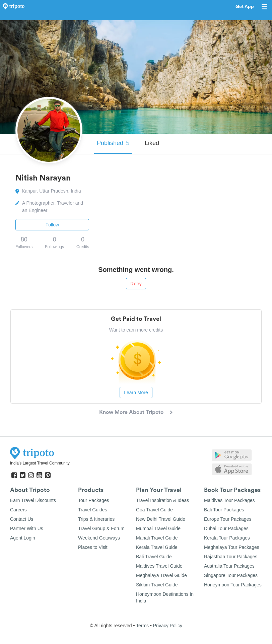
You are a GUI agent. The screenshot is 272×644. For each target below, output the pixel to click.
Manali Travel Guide (157, 538)
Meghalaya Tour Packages (232, 547)
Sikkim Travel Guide (157, 585)
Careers (18, 510)
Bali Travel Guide (154, 557)
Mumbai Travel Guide (158, 528)
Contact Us (22, 519)
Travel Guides (93, 510)
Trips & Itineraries (96, 519)
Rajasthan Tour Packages (231, 557)
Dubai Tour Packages (226, 528)
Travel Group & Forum (101, 528)
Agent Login (23, 538)
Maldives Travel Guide (159, 566)
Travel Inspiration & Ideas (162, 500)
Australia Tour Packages (229, 566)
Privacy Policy (168, 626)
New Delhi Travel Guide (161, 519)
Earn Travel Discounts (33, 500)
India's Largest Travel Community (40, 463)
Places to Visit (93, 547)
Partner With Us (27, 528)
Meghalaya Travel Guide (161, 575)
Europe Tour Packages (228, 519)
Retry (136, 284)
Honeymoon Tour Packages (233, 585)
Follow (52, 225)
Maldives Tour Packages (229, 500)
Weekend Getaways (99, 538)
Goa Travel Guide (154, 510)
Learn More (136, 392)
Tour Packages (94, 500)
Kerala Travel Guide (157, 547)
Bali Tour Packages (224, 510)
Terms (142, 626)
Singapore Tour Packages (231, 575)
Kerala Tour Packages (227, 538)
